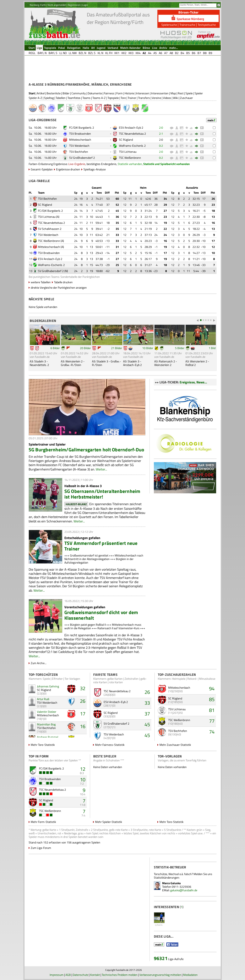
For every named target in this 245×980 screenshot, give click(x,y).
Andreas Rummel (48, 737)
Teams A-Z (99, 98)
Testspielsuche (207, 25)
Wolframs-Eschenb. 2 (132, 146)
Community (79, 93)
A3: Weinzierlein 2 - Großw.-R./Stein (73, 363)
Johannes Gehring (48, 686)
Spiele (189, 93)
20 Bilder (85, 348)
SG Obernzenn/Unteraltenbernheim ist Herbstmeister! (102, 494)
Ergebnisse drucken (68, 169)
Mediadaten (190, 975)
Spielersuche (169, 25)
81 (212, 710)
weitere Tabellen (41, 282)
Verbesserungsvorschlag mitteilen (160, 975)
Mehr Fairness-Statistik (110, 745)
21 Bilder (117, 348)
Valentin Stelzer (47, 712)
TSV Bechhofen (79, 152)
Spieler (199, 93)
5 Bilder (180, 348)
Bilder (66, 93)
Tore (123, 98)
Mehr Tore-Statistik (43, 745)
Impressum (57, 975)
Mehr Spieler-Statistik (109, 822)
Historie (129, 93)
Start (32, 93)
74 (212, 732)
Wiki (176, 98)
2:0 (161, 127)
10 (83, 779)
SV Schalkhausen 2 (50, 229)
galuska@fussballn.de (184, 890)
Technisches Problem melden (120, 975)
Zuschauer (186, 98)
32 (83, 688)
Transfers (144, 98)
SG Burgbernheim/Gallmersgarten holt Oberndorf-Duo (86, 450)
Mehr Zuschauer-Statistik (175, 745)
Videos (167, 98)
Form (119, 93)
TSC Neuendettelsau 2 (132, 134)
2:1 (161, 134)
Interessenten (160, 93)
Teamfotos (74, 98)
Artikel (41, 93)
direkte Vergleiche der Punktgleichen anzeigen (59, 287)
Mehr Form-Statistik (43, 822)
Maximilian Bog (46, 724)
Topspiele (113, 98)
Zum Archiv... (39, 663)
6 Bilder (55, 348)
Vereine (156, 98)
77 (212, 721)
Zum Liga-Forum (41, 848)
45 (147, 724)
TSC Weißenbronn (130, 158)
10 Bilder (148, 348)
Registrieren (74, 5)
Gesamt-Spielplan (42, 169)
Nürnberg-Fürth (38, 5)
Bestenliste (54, 93)
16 (83, 726)
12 (83, 769)
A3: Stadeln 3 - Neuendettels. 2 (39, 363)
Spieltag (49, 98)
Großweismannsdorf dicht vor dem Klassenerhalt (101, 615)
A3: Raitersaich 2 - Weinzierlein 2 (166, 363)
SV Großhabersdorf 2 (82, 158)
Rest (181, 93)
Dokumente (95, 93)
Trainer (132, 98)
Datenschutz (80, 975)
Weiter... (101, 469)
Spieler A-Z (35, 98)
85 (212, 699)
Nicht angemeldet (57, 5)
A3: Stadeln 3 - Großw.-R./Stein (106, 363)
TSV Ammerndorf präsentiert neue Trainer (101, 546)
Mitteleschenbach (80, 140)
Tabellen (61, 98)
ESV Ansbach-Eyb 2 (131, 127)
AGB (68, 975)
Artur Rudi (43, 699)
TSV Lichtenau (128, 152)
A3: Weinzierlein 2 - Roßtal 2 (197, 363)
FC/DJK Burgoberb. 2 (82, 127)
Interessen (143, 93)
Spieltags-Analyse (95, 169)
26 (83, 701)
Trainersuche (187, 25)
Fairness (109, 93)
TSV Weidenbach (79, 146)
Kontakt (95, 975)
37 (147, 714)
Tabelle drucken (63, 282)
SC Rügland (126, 140)
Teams (86, 98)
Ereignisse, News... (193, 382)
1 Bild (212, 348)
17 (83, 714)
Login (85, 5)
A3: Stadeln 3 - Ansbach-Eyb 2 (132, 363)
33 (147, 703)
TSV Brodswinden (80, 134)
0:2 (161, 146)
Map (173, 93)
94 (212, 688)
